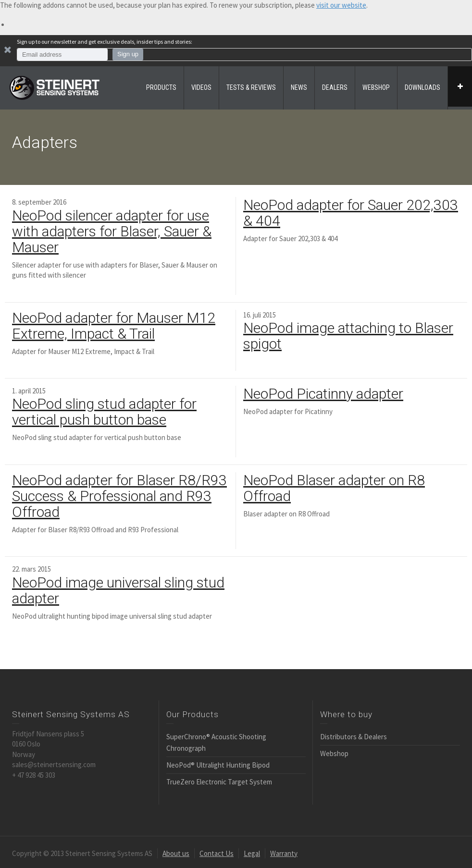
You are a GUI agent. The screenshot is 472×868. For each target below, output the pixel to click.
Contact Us (217, 853)
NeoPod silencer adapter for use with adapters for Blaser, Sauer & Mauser (112, 231)
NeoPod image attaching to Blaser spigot (348, 336)
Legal (252, 853)
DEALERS (335, 87)
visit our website (341, 5)
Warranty (284, 853)
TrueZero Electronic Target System (219, 782)
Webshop (334, 753)
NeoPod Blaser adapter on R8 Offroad (334, 488)
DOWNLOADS (422, 87)
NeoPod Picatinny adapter (323, 394)
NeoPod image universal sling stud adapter (118, 590)
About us (176, 853)
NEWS (299, 87)
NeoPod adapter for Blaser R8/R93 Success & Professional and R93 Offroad (119, 496)
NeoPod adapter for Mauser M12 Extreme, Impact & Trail (114, 326)
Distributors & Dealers (354, 737)
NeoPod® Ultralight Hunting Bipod (218, 765)
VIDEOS (201, 87)
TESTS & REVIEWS (251, 87)
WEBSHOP (376, 87)
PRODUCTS (161, 87)
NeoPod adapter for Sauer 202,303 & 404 (351, 213)
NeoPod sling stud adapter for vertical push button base (104, 412)
